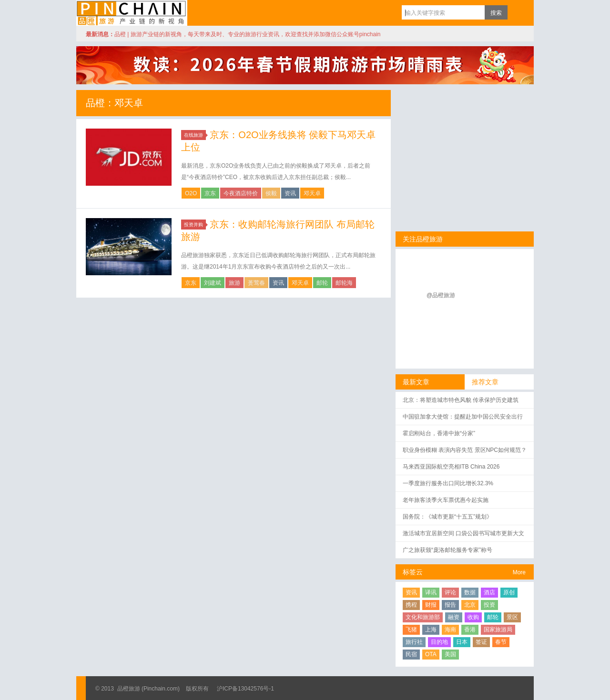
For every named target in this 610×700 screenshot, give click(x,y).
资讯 (290, 193)
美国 (450, 654)
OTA (431, 654)
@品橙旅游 (441, 295)
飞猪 (411, 630)
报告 (450, 605)
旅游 (234, 283)
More (519, 572)
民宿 (411, 654)
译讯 (431, 592)
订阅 (517, 12)
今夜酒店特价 (241, 193)
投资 (489, 605)
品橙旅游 (132, 13)
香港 (470, 630)
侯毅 (271, 193)
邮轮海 (344, 283)
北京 (470, 605)
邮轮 (322, 283)
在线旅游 (195, 135)
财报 (431, 605)
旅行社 (414, 642)
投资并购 (195, 225)
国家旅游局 (498, 630)
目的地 (439, 642)
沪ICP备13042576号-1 (245, 689)
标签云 (413, 572)
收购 (473, 617)
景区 (512, 617)
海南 (450, 630)
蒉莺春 (256, 283)
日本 (462, 642)
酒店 (489, 592)
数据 (470, 592)
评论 (450, 592)
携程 (411, 605)
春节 (501, 642)
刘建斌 (213, 283)
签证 (481, 642)
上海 (431, 630)
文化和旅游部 (423, 617)
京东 (210, 193)
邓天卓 (312, 193)
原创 (509, 592)
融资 (454, 617)
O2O (191, 193)
